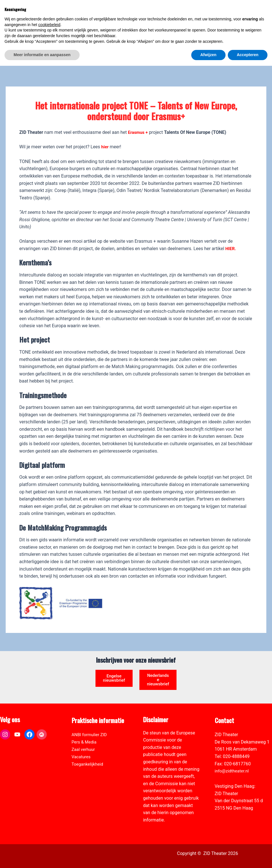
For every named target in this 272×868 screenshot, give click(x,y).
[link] (265, 36)
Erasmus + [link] (139, 115)
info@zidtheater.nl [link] (233, 761)
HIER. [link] (231, 232)
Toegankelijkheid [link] (89, 753)
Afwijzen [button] (208, 857)
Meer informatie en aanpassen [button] (42, 857)
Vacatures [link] (82, 746)
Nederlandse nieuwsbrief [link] (158, 666)
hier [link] (105, 130)
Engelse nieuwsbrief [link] (114, 664)
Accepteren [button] (248, 857)
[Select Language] (241, 30)
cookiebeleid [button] (49, 827)
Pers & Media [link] (85, 731)
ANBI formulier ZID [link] (91, 724)
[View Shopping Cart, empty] (222, 11)
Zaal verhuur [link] (84, 739)
